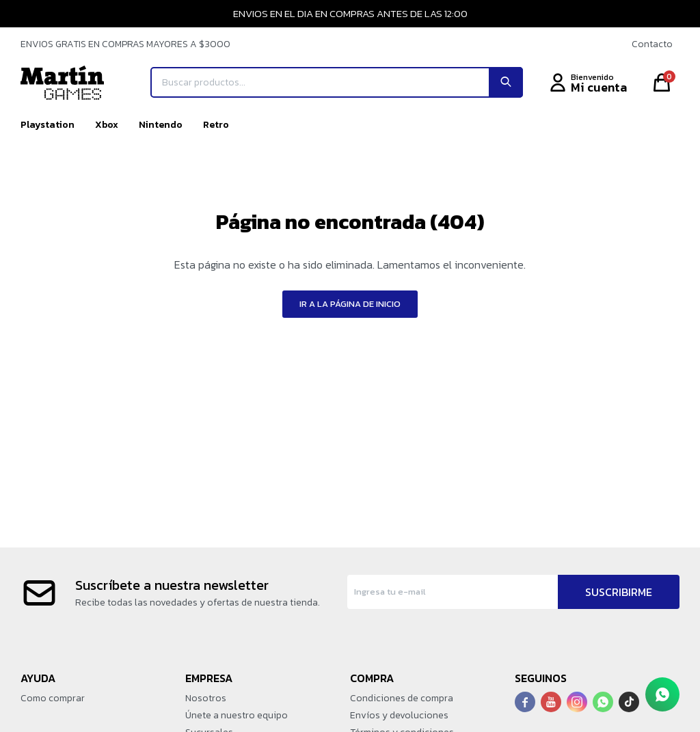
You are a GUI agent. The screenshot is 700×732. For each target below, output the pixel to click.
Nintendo (161, 125)
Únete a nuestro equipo (237, 715)
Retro (216, 125)
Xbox (107, 125)
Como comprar (53, 698)
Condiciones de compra (402, 698)
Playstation (48, 125)
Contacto (652, 44)
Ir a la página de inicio (350, 304)
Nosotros (206, 698)
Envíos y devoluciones (399, 715)
